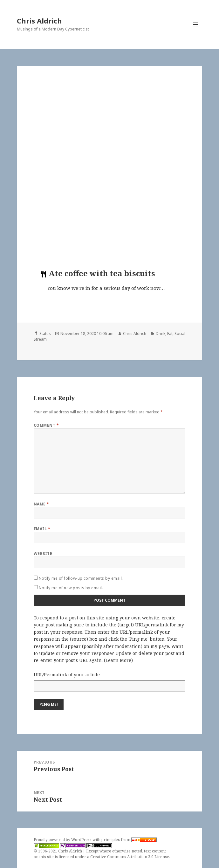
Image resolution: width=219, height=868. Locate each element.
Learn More (118, 660)
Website (43, 554)
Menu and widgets (196, 31)
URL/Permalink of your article (67, 674)
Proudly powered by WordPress (63, 840)
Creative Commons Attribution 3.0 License (130, 857)
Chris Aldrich (39, 21)
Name (41, 504)
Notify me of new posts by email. (71, 588)
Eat (170, 334)
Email (42, 529)
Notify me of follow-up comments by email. (81, 578)
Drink (161, 334)
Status (45, 334)
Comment (46, 425)
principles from (129, 840)
